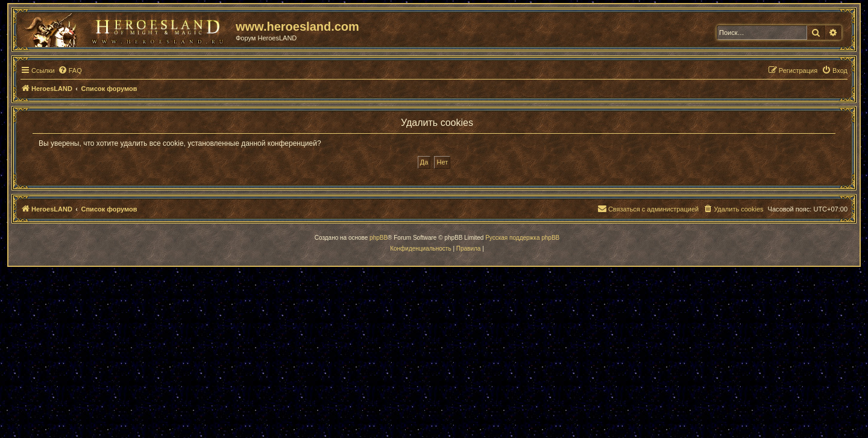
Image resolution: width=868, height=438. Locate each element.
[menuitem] (70, 70)
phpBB (379, 238)
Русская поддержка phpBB (522, 238)
